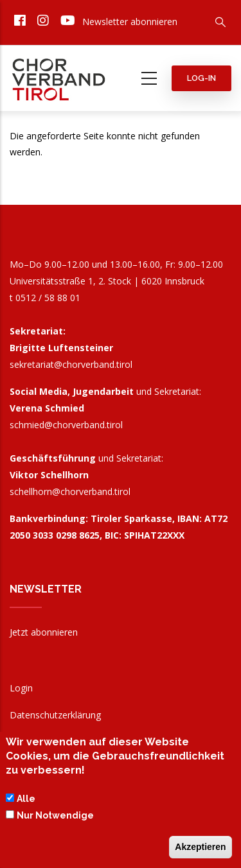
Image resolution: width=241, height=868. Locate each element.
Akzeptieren (200, 850)
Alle (26, 802)
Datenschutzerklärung (55, 715)
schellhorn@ (70, 491)
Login (21, 688)
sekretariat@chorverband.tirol (71, 364)
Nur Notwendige (55, 819)
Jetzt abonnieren (44, 632)
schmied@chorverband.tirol (66, 425)
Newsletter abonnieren (130, 22)
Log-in (201, 78)
